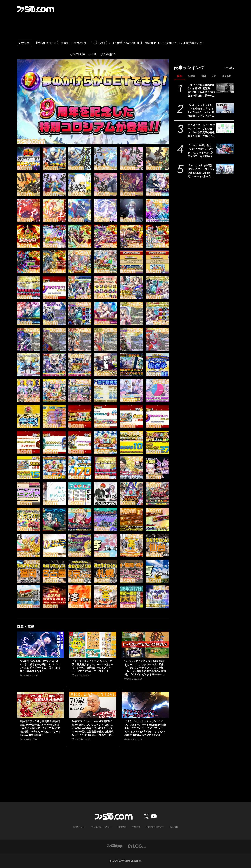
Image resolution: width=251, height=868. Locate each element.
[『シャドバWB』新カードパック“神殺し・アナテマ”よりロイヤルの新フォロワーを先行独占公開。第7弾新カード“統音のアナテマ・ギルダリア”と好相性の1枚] (225, 149)
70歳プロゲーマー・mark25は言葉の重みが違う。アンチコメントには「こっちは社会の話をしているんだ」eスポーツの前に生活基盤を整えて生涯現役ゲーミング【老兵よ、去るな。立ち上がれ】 (93, 728)
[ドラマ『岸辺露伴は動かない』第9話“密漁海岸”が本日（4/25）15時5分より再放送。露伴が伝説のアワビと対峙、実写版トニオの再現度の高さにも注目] (225, 88)
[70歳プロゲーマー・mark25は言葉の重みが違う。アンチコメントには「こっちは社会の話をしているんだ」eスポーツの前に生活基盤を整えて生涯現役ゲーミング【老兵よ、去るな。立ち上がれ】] (93, 705)
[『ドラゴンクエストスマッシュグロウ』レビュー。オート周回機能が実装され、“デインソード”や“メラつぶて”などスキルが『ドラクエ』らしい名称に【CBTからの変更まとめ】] (145, 705)
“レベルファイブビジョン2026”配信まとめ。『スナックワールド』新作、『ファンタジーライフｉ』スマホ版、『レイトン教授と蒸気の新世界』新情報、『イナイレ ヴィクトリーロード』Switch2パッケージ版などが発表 (145, 668)
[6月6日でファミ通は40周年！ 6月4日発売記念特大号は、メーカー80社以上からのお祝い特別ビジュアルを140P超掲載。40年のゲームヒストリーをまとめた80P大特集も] (40, 705)
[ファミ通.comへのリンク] (35, 9)
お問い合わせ (79, 827)
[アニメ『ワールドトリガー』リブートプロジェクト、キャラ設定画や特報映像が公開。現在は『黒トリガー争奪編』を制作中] (225, 128)
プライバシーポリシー (102, 827)
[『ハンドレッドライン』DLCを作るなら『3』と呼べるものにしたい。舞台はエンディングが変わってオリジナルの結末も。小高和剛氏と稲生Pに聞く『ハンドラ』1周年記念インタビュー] (225, 108)
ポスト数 (227, 76)
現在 (180, 76)
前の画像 (79, 54)
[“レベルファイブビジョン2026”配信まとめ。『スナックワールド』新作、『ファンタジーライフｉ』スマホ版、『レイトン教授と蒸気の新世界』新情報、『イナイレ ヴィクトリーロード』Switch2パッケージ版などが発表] (145, 645)
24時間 (191, 76)
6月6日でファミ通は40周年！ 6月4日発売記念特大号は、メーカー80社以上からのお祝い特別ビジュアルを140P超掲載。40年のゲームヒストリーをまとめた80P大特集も (40, 728)
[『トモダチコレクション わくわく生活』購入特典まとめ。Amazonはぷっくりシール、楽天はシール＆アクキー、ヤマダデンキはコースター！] (93, 645)
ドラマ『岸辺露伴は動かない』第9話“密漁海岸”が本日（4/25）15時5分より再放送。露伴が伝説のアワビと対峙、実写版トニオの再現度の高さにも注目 (201, 90)
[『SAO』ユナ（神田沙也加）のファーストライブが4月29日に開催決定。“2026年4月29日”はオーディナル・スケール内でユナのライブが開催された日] (225, 169)
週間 (203, 76)
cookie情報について (155, 827)
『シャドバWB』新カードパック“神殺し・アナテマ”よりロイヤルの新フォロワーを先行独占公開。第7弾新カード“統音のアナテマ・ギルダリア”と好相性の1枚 (201, 151)
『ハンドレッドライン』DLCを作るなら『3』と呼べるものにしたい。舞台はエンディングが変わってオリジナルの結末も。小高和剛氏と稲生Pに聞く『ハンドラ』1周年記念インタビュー (201, 111)
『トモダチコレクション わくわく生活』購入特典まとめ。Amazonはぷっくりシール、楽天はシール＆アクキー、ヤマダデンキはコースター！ (93, 666)
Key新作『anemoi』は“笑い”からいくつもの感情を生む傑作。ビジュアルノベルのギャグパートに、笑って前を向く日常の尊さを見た (40, 666)
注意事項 (136, 827)
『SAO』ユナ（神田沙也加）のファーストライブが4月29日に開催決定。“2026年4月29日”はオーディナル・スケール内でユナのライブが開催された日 (201, 171)
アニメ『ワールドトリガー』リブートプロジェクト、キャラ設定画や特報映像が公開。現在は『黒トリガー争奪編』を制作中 (201, 131)
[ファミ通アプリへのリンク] (115, 846)
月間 (214, 76)
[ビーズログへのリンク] (137, 846)
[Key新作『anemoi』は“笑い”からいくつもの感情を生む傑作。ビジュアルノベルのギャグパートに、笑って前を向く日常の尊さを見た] (40, 645)
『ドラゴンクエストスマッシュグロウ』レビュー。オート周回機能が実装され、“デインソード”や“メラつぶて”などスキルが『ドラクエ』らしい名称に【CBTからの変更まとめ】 (145, 728)
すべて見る (229, 68)
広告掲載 (174, 827)
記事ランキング (189, 68)
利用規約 (122, 827)
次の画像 (107, 54)
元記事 (24, 43)
